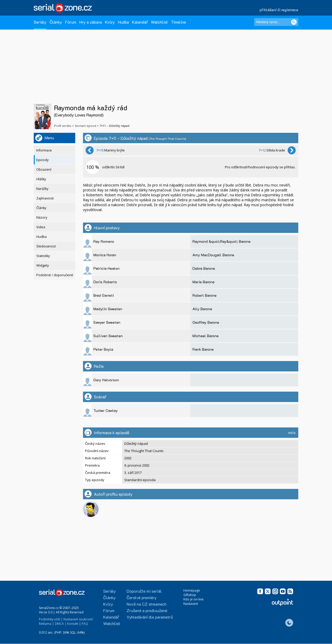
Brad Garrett (104, 295)
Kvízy (110, 22)
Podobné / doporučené (55, 275)
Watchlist (159, 22)
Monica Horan (105, 255)
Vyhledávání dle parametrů (150, 617)
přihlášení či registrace (279, 10)
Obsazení (44, 169)
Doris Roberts (105, 282)
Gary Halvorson (106, 380)
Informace (44, 150)
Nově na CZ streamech (147, 604)
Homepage (192, 590)
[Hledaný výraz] (276, 22)
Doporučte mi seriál (144, 591)
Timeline (178, 22)
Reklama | (46, 624)
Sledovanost (46, 246)
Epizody (42, 160)
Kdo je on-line (193, 599)
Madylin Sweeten (108, 309)
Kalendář (140, 22)
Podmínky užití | (51, 619)
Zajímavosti (45, 198)
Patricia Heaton (106, 268)
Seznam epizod (85, 126)
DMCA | (61, 624)
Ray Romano (104, 241)
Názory (42, 217)
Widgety (43, 265)
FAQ (85, 624)
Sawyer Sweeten (107, 322)
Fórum (71, 22)
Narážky (42, 189)
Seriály (40, 22)
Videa (41, 227)
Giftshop (190, 595)
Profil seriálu (63, 126)
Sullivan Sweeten (108, 336)
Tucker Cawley (106, 410)
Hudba (123, 22)
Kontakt (73, 624)
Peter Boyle (103, 349)
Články (56, 22)
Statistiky (43, 256)
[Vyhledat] (294, 22)
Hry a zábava (91, 22)
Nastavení (191, 604)
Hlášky (41, 179)
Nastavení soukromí (78, 619)
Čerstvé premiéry (142, 597)
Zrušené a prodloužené (147, 610)
